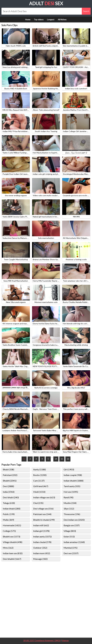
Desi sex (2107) (71, 553)
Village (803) (70, 531)
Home (28, 19)
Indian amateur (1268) (74, 542)
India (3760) (9, 492)
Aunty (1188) (39, 469)
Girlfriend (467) (41, 486)
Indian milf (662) (41, 525)
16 (68, 459)
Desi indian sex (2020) (74, 520)
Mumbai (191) (71, 548)
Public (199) (9, 514)
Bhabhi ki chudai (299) (44, 520)
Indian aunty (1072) (42, 536)
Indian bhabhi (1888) (74, 481)
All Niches (62, 19)
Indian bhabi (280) (12, 509)
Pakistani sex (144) (42, 514)
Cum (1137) (39, 481)
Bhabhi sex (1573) (11, 536)
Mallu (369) (8, 520)
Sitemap (65, 641)
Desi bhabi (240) (11, 497)
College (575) (9, 531)
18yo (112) (69, 509)
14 (56, 459)
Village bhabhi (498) (13, 542)
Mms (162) (8, 548)
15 (62, 459)
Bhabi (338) (8, 469)
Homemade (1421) (12, 525)
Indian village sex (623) (44, 497)
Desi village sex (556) (43, 509)
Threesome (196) (72, 514)
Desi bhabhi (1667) (12, 559)
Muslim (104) (70, 503)
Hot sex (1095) (71, 492)
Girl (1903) (69, 469)
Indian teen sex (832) (13, 553)
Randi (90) (68, 497)
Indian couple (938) (73, 475)
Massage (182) (40, 559)
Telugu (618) (9, 503)
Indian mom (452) (42, 553)
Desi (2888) (8, 486)
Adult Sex (46, 3)
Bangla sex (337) (72, 525)
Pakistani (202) (10, 475)
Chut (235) (38, 503)
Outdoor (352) (40, 548)
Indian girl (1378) (41, 531)
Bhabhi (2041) (10, 481)
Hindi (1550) (39, 492)
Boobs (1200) (40, 475)
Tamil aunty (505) (72, 486)
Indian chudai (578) (42, 542)
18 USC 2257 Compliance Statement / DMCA (42, 641)
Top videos (39, 19)
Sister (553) (69, 536)
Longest (51, 19)
